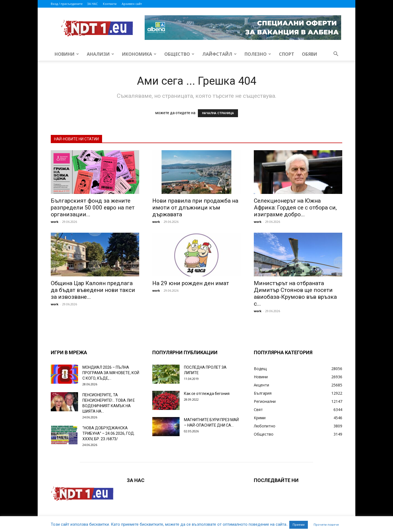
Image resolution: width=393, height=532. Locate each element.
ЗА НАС (92, 4)
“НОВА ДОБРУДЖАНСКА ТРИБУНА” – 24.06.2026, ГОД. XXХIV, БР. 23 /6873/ (109, 433)
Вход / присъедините (67, 4)
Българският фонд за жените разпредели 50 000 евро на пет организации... (93, 208)
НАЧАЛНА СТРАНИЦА (218, 113)
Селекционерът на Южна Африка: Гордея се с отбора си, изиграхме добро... (295, 208)
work (55, 222)
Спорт (287, 54)
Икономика (139, 54)
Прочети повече (326, 525)
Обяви (309, 54)
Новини (67, 54)
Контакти (110, 4)
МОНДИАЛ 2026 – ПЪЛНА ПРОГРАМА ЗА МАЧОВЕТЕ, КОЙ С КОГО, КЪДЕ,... (111, 373)
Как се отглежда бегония (207, 394)
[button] (336, 54)
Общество (179, 54)
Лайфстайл (219, 54)
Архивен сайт (132, 4)
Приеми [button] (299, 525)
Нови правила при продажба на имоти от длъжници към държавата (195, 208)
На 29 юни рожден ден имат (191, 283)
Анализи (100, 54)
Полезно (258, 54)
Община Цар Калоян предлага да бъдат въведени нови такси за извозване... (93, 290)
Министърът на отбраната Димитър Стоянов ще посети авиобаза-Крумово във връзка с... (295, 293)
